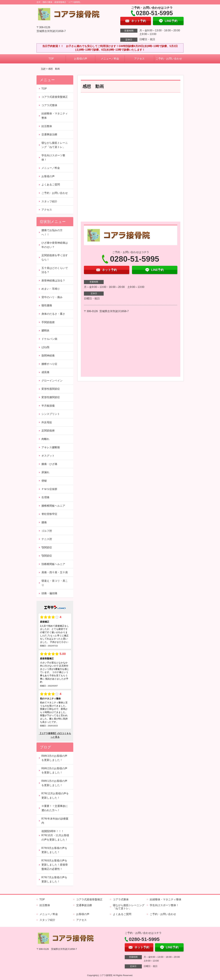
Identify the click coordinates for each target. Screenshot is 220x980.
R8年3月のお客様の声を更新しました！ (54, 758)
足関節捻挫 (48, 431)
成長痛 (45, 372)
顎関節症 (47, 547)
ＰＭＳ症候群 (49, 489)
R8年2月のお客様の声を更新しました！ (54, 771)
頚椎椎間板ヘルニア (53, 564)
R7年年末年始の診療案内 (55, 821)
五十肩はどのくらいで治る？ (55, 270)
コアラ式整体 (49, 105)
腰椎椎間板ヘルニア (53, 506)
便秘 (44, 481)
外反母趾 (47, 422)
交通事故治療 (49, 134)
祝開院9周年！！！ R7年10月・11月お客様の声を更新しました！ (55, 835)
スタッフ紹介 (49, 201)
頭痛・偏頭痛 (49, 593)
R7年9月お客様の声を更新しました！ (54, 850)
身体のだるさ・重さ (53, 314)
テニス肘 (47, 539)
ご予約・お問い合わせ (169, 59)
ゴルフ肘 (47, 531)
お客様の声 (81, 59)
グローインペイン (52, 381)
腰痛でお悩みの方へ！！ (52, 232)
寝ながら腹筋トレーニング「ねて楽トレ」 (55, 145)
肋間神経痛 (48, 356)
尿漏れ (45, 472)
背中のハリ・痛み (52, 297)
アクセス (139, 59)
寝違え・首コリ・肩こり (55, 583)
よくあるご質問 (51, 185)
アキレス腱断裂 (51, 447)
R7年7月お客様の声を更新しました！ (54, 880)
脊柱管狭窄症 (49, 514)
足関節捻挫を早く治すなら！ (55, 257)
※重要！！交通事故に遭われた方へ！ (55, 808)
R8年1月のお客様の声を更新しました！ (54, 783)
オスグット (48, 456)
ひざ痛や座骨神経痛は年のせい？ (55, 245)
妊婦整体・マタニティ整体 (55, 116)
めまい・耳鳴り (51, 289)
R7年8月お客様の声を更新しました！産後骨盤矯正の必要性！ (55, 865)
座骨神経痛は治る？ (53, 281)
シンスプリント (51, 414)
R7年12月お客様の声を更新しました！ (55, 796)
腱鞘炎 (45, 330)
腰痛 (44, 522)
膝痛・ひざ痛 (49, 464)
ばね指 (45, 347)
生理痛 (45, 497)
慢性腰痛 (47, 305)
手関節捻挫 (48, 322)
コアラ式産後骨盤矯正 (55, 97)
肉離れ (45, 439)
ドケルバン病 (49, 339)
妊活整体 (47, 126)
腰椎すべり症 (49, 364)
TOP (51, 59)
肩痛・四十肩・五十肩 (55, 572)
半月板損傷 (48, 406)
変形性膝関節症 (51, 397)
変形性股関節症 (51, 389)
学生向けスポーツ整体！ (53, 158)
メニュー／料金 (110, 59)
